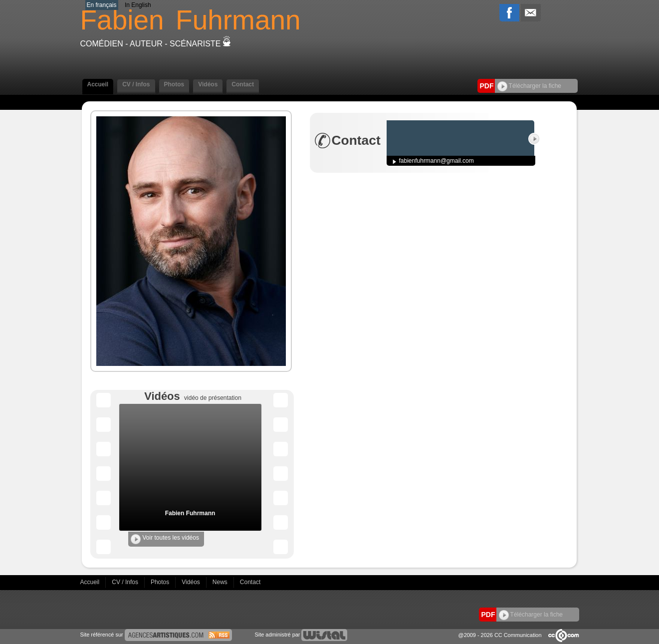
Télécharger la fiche (530, 86)
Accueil (98, 84)
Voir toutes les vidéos (165, 539)
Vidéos (208, 84)
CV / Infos (136, 84)
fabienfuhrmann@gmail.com (437, 161)
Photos (174, 84)
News (221, 582)
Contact (243, 84)
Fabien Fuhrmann (190, 513)
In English (138, 5)
